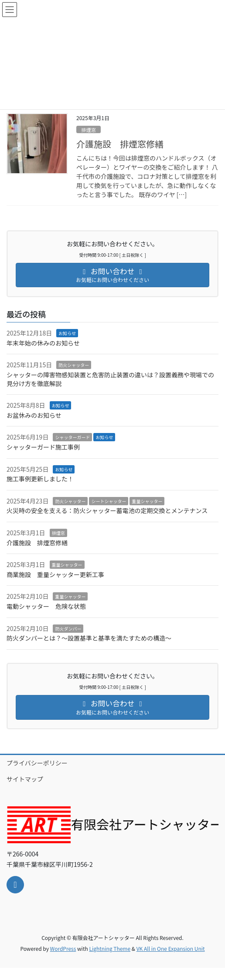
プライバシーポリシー (37, 763)
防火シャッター (74, 365)
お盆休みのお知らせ (34, 415)
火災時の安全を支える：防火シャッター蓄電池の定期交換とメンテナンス (107, 510)
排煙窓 (89, 130)
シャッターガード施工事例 (43, 447)
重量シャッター (147, 501)
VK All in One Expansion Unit (171, 948)
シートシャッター (109, 501)
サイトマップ (25, 779)
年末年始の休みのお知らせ (43, 343)
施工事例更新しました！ (40, 479)
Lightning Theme (110, 948)
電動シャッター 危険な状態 (46, 606)
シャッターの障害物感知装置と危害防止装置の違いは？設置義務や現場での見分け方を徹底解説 (110, 379)
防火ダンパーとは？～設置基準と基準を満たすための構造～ (89, 638)
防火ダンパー (68, 629)
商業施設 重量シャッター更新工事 (58, 574)
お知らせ (67, 333)
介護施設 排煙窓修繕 (120, 144)
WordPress (63, 948)
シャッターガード (72, 437)
